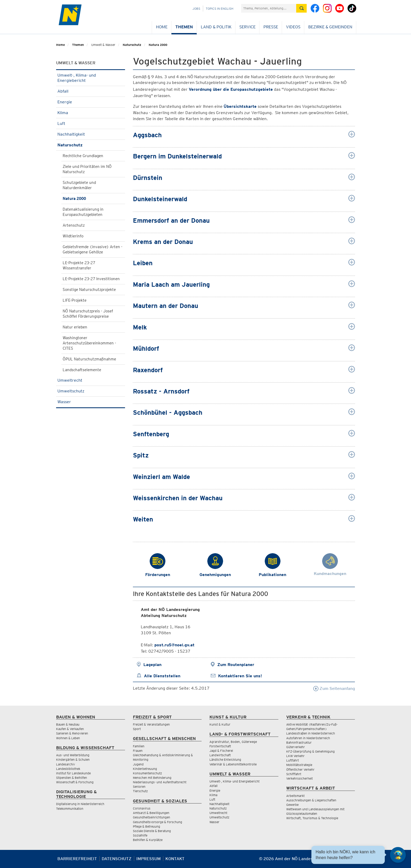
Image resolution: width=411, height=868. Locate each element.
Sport (137, 729)
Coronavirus (142, 808)
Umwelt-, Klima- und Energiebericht (91, 78)
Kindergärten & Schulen (73, 760)
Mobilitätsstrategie (299, 765)
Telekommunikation (70, 809)
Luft (91, 123)
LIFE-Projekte (75, 300)
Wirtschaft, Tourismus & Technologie (312, 818)
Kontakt (175, 859)
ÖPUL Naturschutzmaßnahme (89, 359)
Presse (271, 27)
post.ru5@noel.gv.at (174, 645)
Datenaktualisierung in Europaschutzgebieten (83, 212)
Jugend (138, 764)
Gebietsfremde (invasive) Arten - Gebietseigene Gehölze (93, 249)
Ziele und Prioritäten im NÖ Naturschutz (87, 169)
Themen (184, 27)
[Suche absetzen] (301, 8)
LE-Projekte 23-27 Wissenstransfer (79, 265)
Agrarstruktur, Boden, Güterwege (233, 742)
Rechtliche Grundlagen (83, 156)
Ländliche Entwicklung (225, 760)
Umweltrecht (91, 380)
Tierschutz (140, 791)
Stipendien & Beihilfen (72, 778)
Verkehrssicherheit (299, 778)
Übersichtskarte (240, 106)
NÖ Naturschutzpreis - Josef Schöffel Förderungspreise (88, 314)
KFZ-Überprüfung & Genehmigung (310, 751)
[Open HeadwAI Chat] (398, 855)
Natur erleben (75, 327)
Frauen (138, 751)
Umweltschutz (91, 391)
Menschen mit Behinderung (152, 778)
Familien (139, 746)
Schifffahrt (294, 774)
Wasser (91, 402)
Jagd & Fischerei (221, 751)
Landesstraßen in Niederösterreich (311, 733)
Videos (293, 27)
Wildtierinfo (73, 236)
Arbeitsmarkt (295, 796)
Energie (91, 102)
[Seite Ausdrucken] (350, 861)
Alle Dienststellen (162, 676)
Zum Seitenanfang (334, 688)
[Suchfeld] (269, 8)
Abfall (91, 91)
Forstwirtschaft (220, 746)
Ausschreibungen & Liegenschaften (311, 800)
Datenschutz (117, 859)
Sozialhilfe (140, 835)
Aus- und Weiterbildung (73, 755)
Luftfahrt (293, 760)
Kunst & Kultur (220, 724)
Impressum (148, 859)
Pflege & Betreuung (147, 826)
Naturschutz (132, 45)
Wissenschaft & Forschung (75, 782)
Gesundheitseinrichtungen (152, 817)
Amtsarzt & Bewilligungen (151, 813)
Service (247, 27)
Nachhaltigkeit (91, 134)
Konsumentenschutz (147, 773)
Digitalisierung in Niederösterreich (80, 804)
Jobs (196, 9)
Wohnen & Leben (68, 738)
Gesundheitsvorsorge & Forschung (158, 822)
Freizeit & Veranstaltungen (151, 724)
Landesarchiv (66, 764)
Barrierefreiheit (77, 859)
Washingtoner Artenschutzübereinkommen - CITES (89, 343)
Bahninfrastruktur (299, 742)
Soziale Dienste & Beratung (152, 831)
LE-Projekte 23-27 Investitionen (91, 279)
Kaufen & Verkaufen (70, 729)
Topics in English (220, 9)
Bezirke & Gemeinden (330, 27)
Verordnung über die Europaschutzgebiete (231, 89)
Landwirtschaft (220, 755)
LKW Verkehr (295, 756)
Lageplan (152, 665)
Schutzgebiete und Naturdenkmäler (79, 185)
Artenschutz (74, 225)
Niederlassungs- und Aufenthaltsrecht (160, 782)
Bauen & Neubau (68, 724)
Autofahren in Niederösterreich (308, 738)
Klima (91, 113)
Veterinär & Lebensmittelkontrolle (233, 764)
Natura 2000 (158, 45)
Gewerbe (292, 805)
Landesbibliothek (68, 769)
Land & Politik (216, 27)
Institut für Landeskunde (73, 773)
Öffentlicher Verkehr (300, 770)
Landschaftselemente (82, 370)
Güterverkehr (296, 747)
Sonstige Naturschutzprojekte (89, 290)
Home (162, 27)
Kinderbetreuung (145, 769)
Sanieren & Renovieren (72, 733)
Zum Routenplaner (236, 665)
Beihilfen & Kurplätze (148, 840)
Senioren (139, 787)
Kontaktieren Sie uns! (240, 676)
